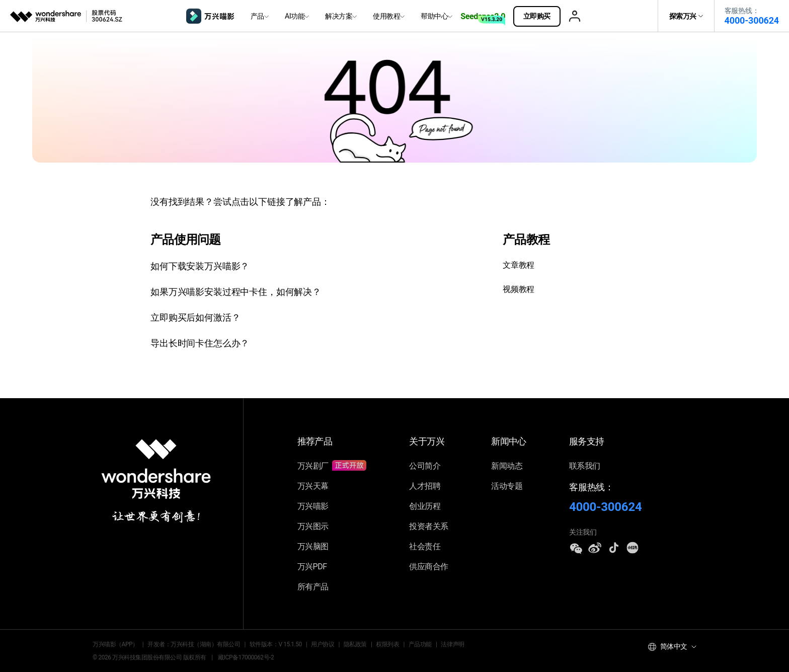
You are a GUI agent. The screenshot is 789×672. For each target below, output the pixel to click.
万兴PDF (312, 567)
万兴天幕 (313, 486)
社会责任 (425, 546)
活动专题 (507, 486)
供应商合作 (429, 567)
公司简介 (425, 466)
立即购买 (542, 16)
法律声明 (452, 644)
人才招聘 (425, 486)
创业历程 (425, 506)
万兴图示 (313, 526)
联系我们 (585, 466)
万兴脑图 (313, 546)
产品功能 (420, 644)
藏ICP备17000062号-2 (246, 657)
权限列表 (387, 644)
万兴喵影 (313, 506)
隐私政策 (355, 644)
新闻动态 (507, 466)
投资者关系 (429, 526)
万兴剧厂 (332, 466)
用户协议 (323, 644)
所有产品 (313, 587)
